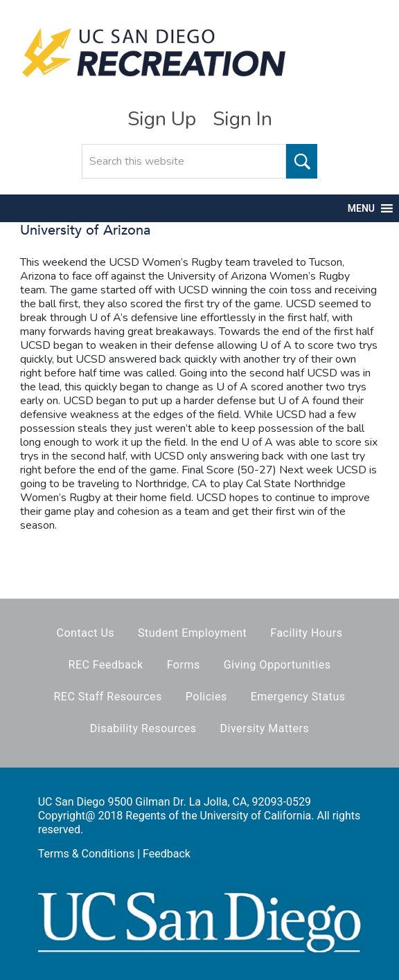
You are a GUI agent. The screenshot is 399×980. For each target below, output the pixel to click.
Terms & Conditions (87, 854)
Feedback (167, 854)
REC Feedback (106, 665)
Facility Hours (306, 633)
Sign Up (162, 119)
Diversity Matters (265, 728)
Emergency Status (298, 697)
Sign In (242, 119)
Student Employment (192, 633)
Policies (206, 697)
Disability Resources (143, 728)
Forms (184, 665)
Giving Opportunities (277, 665)
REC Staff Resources (107, 697)
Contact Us (86, 633)
